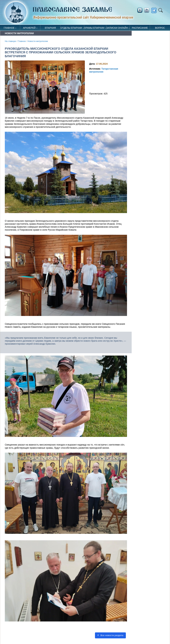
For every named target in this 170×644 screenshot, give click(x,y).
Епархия (50, 28)
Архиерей (29, 28)
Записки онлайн (117, 28)
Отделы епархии (71, 28)
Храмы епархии (94, 28)
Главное (9, 28)
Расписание (140, 28)
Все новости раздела (110, 635)
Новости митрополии (38, 41)
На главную (10, 41)
